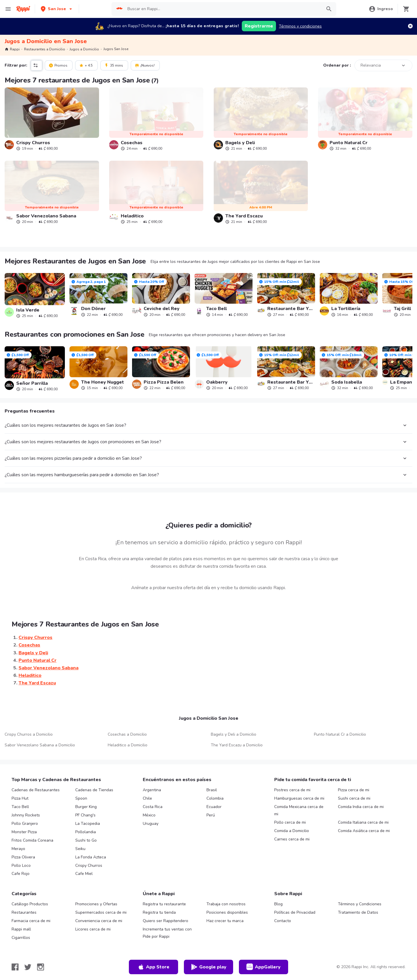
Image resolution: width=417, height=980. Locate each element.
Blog (278, 904)
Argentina (152, 790)
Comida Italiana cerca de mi (363, 822)
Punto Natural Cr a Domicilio (340, 734)
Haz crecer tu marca (225, 921)
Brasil (212, 790)
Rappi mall (21, 929)
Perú (211, 815)
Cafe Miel (84, 874)
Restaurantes (24, 912)
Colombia (215, 798)
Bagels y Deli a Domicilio (234, 734)
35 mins (114, 65)
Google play (209, 967)
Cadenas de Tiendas (94, 790)
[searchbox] (223, 9)
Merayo (18, 849)
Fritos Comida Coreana (32, 840)
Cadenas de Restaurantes (36, 790)
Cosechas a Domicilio (127, 734)
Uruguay (151, 824)
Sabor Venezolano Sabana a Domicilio (40, 745)
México (149, 815)
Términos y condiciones (300, 26)
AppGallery (264, 967)
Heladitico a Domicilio (128, 745)
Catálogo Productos (30, 904)
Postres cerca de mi (292, 790)
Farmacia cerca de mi (31, 921)
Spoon (81, 798)
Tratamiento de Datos (358, 912)
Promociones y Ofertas (96, 904)
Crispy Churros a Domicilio (29, 734)
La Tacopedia (88, 824)
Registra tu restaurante (164, 904)
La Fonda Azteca (91, 857)
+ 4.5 (86, 65)
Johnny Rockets (26, 815)
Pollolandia (86, 832)
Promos (58, 65)
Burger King (86, 807)
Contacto (283, 921)
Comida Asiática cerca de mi (364, 831)
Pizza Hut (20, 798)
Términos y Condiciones (360, 904)
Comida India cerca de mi (361, 807)
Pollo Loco (21, 865)
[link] (52, 119)
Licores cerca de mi (93, 929)
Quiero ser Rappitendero (165, 921)
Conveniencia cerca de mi (99, 921)
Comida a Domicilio (292, 831)
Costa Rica (153, 807)
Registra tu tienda (159, 912)
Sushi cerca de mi (354, 798)
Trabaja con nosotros (226, 904)
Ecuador (214, 807)
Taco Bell (20, 807)
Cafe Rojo (21, 874)
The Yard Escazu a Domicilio (237, 745)
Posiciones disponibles (227, 912)
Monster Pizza (24, 832)
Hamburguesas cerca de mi (299, 798)
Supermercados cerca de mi (101, 912)
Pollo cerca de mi (290, 822)
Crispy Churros (89, 865)
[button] (57, 9)
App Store (153, 967)
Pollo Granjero (25, 824)
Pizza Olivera (23, 857)
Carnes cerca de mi (292, 839)
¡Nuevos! (145, 65)
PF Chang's (85, 815)
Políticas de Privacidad (295, 912)
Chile (147, 798)
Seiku (80, 849)
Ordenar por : (337, 65)
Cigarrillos (21, 938)
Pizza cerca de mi (354, 790)
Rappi (12, 49)
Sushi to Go (86, 840)
